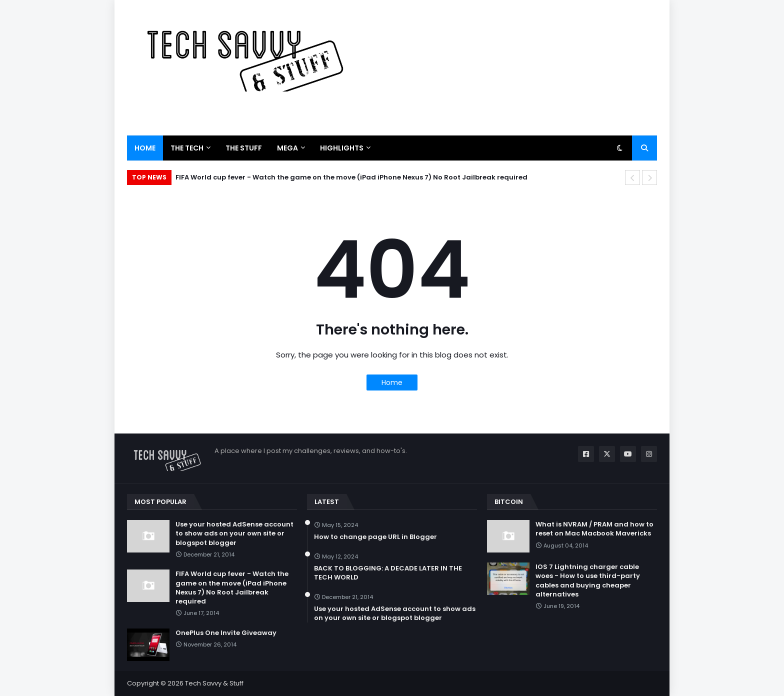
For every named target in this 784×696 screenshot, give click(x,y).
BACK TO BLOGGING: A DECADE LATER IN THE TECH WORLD (388, 573)
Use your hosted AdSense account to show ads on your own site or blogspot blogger (234, 533)
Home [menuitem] (145, 148)
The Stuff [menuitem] (244, 148)
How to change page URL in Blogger (375, 537)
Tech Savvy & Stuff (214, 683)
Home (392, 382)
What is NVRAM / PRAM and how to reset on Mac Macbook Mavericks (594, 529)
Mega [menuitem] (287, 148)
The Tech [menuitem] (187, 148)
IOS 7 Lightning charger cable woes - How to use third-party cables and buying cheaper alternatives (588, 581)
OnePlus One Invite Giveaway (226, 633)
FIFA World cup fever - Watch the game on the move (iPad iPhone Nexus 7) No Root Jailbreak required (351, 177)
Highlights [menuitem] (342, 148)
